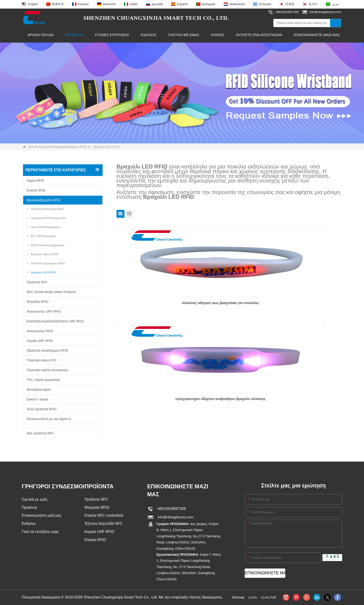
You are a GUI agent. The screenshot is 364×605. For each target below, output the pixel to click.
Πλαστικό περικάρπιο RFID (46, 263)
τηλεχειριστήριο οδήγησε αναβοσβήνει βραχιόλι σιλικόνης (229, 306)
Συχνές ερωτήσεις (112, 35)
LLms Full (269, 597)
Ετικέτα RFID (36, 190)
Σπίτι (29, 147)
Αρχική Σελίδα (41, 35)
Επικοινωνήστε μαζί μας (317, 35)
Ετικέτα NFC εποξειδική (104, 516)
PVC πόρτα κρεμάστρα (43, 380)
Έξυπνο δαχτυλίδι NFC (104, 524)
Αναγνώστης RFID (40, 331)
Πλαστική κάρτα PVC (42, 360)
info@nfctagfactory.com (175, 517)
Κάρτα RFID (35, 181)
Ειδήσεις (149, 35)
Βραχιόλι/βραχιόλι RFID (71, 147)
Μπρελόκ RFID (38, 302)
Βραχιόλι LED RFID (42, 272)
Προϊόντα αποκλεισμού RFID (47, 350)
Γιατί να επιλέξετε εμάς (40, 533)
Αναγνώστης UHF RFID (44, 311)
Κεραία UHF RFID (40, 341)
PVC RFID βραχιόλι (42, 236)
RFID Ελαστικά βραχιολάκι (46, 245)
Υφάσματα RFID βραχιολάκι (47, 218)
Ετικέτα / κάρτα (37, 399)
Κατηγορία (45, 147)
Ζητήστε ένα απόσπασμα (259, 35)
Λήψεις (218, 35)
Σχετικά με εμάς (184, 35)
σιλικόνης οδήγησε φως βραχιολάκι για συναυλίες (152, 306)
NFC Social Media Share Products (51, 292)
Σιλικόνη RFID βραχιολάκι (45, 209)
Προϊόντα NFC (37, 282)
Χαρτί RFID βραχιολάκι (44, 227)
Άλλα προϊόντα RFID (42, 409)
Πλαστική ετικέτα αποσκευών (47, 370)
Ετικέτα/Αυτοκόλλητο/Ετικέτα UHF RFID (55, 321)
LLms (252, 597)
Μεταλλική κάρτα (39, 390)
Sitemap (237, 597)
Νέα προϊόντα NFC (40, 433)
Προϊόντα (74, 35)
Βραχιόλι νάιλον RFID (43, 254)
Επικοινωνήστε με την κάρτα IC (49, 419)
